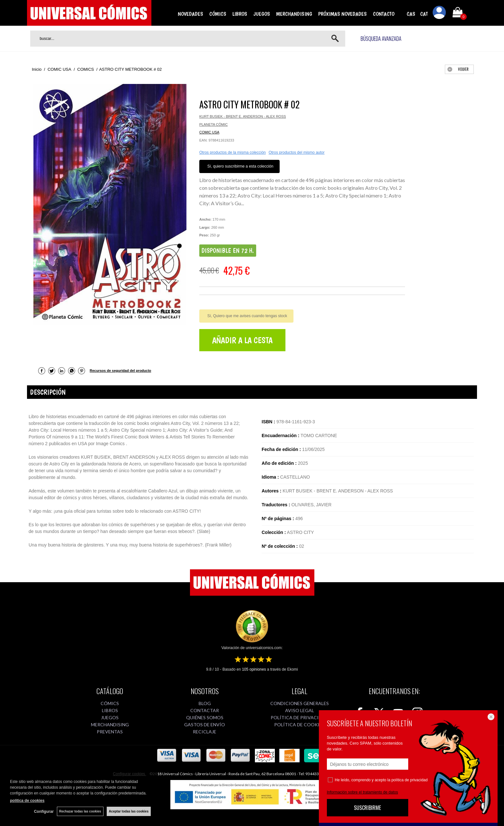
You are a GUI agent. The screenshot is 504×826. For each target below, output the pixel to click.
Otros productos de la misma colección (233, 152)
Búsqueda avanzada (381, 39)
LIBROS (240, 14)
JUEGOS (262, 14)
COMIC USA (209, 132)
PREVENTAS (110, 732)
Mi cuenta (439, 14)
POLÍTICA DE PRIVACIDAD (299, 717)
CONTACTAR (205, 710)
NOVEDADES (190, 14)
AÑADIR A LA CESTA (242, 340)
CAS (411, 14)
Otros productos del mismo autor (297, 152)
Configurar (44, 812)
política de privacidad (410, 780)
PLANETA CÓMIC (213, 124)
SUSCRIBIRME (367, 808)
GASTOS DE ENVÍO (205, 725)
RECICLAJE (205, 732)
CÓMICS (218, 14)
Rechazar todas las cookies (80, 811)
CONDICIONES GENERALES (300, 703)
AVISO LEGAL (300, 710)
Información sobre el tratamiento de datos (362, 792)
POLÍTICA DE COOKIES (299, 725)
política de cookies (27, 801)
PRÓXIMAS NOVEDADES (342, 14)
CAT (424, 14)
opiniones (254, 669)
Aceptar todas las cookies (129, 811)
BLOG (205, 703)
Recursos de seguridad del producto (120, 371)
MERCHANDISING (294, 14)
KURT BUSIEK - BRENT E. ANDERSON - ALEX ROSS (243, 116)
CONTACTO (384, 14)
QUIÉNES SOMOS (205, 717)
